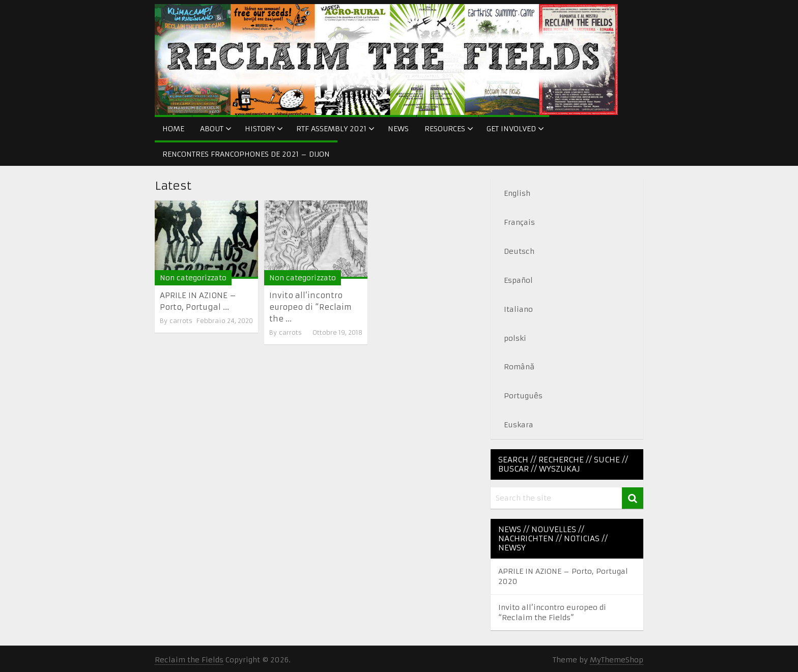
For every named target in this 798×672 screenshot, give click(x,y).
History (260, 129)
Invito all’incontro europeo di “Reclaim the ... (310, 307)
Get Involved (511, 129)
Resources (445, 129)
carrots (181, 321)
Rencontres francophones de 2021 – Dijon (246, 154)
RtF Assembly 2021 (331, 129)
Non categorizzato (193, 278)
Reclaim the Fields (189, 660)
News (398, 129)
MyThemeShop (617, 660)
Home (173, 129)
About (212, 129)
